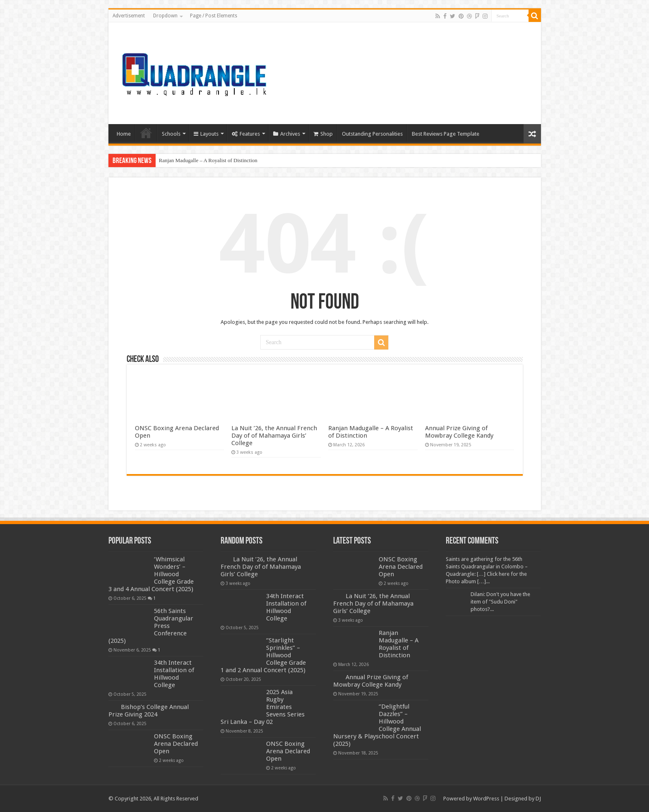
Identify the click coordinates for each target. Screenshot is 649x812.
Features (246, 134)
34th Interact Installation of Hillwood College (174, 674)
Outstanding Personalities (372, 134)
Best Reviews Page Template (446, 134)
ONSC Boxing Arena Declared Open (176, 744)
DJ (538, 799)
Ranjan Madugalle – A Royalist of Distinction (208, 160)
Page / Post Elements (214, 16)
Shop (323, 134)
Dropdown (165, 16)
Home (124, 134)
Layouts (206, 134)
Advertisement (129, 16)
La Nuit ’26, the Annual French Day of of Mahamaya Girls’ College (274, 436)
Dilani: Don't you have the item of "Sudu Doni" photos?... (500, 602)
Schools (171, 134)
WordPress (486, 799)
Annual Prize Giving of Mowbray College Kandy (459, 432)
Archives (287, 134)
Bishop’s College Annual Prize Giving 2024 (149, 711)
